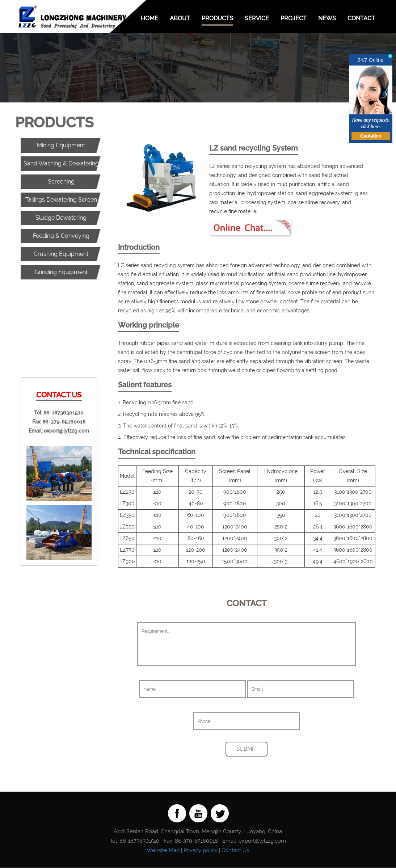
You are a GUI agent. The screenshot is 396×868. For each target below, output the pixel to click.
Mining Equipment (61, 145)
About (180, 18)
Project (294, 18)
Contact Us (235, 850)
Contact (361, 18)
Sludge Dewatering (61, 218)
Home (149, 18)
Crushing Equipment (61, 254)
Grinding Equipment (61, 272)
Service (257, 18)
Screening (61, 182)
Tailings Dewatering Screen (61, 200)
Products (217, 18)
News (327, 18)
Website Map (163, 850)
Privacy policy (201, 850)
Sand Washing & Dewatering (61, 163)
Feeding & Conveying (61, 236)
